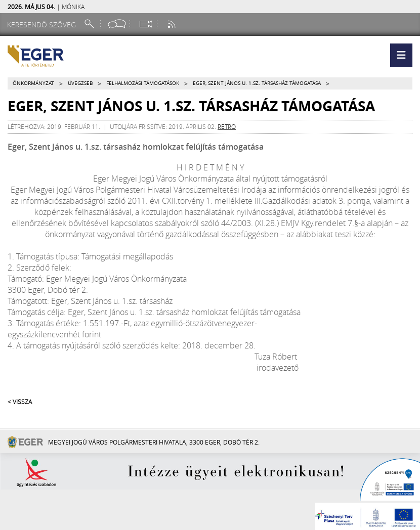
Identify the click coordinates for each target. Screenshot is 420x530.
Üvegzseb (80, 83)
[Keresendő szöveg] (43, 25)
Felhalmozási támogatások (143, 83)
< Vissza (20, 402)
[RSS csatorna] (173, 24)
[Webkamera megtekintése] (145, 24)
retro (227, 126)
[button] (401, 55)
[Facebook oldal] (117, 24)
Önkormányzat (33, 83)
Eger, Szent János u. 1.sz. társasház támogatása (257, 83)
